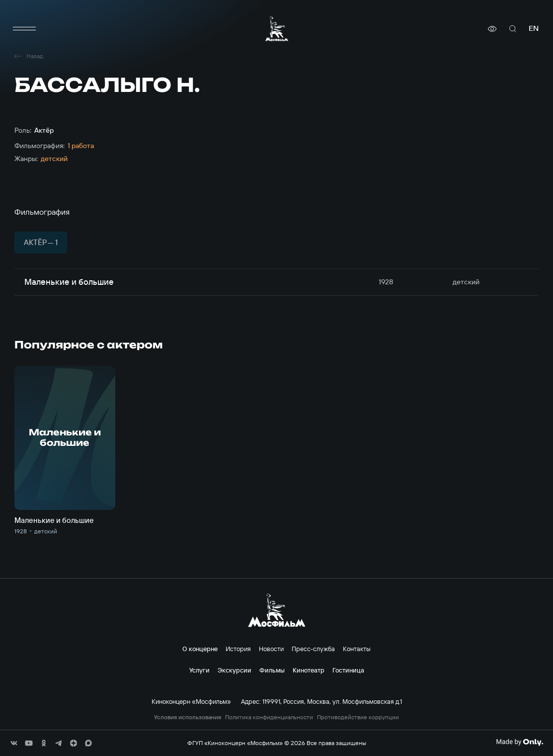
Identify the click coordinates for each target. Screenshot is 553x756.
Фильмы (272, 670)
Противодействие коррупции (358, 717)
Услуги (199, 670)
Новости (271, 649)
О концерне (200, 649)
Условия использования (188, 717)
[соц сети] (14, 743)
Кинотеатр (309, 670)
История (238, 649)
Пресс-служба (313, 649)
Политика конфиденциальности (269, 717)
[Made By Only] (519, 742)
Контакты (357, 649)
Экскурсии (235, 670)
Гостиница (348, 670)
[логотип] (277, 29)
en (534, 29)
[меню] (24, 29)
